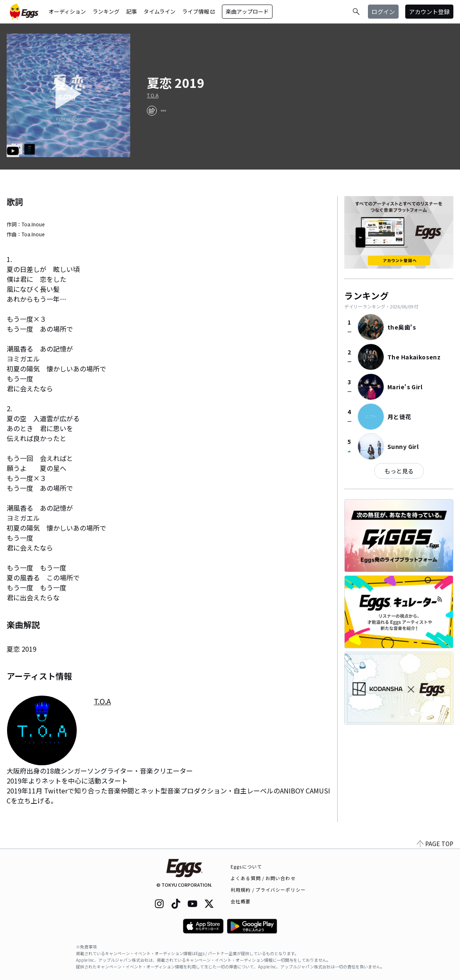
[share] (152, 111)
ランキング (106, 11)
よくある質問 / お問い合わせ (263, 878)
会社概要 (241, 901)
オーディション (67, 11)
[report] (163, 111)
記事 (131, 11)
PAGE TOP (435, 844)
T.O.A (153, 95)
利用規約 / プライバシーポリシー (268, 890)
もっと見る (399, 471)
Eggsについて (246, 866)
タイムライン (159, 11)
